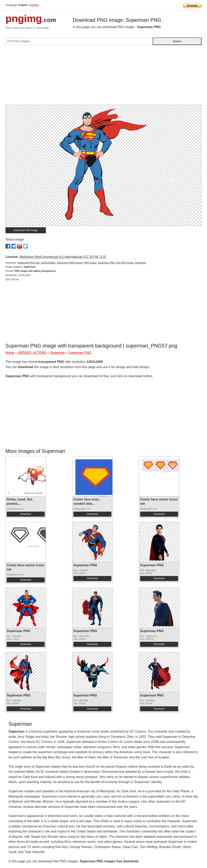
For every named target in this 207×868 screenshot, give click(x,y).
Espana (34, 5)
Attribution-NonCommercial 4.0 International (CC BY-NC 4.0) (63, 257)
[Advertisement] (103, 76)
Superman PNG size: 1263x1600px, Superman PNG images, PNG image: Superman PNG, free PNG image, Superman (82, 263)
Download (26, 514)
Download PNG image (26, 230)
